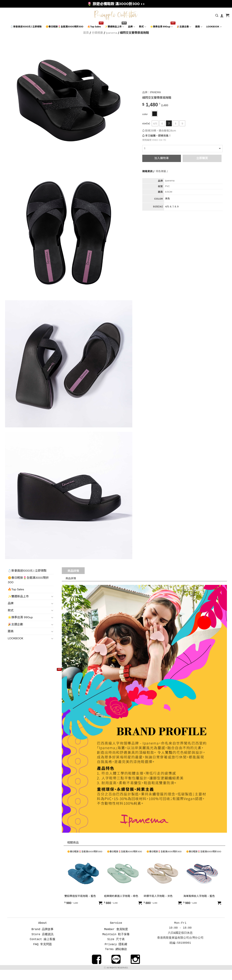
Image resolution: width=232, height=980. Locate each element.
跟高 (199, 27)
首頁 (86, 33)
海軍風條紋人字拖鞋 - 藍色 (199, 896)
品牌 (131, 27)
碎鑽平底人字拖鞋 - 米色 (158, 896)
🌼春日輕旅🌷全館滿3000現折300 (65, 27)
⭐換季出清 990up (161, 27)
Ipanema (111, 33)
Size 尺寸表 (116, 938)
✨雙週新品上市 (114, 27)
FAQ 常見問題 (42, 943)
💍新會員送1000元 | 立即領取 (26, 27)
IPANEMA (155, 93)
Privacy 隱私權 (116, 943)
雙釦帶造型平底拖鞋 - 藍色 (80, 896)
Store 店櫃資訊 (43, 933)
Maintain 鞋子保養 (116, 933)
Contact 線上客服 (43, 938)
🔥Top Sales (94, 27)
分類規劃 (97, 33)
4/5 (155, 124)
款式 (143, 27)
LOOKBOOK (214, 27)
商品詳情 (73, 571)
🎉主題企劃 (184, 27)
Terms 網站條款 (116, 947)
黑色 (167, 199)
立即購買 (202, 158)
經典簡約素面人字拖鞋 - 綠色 (121, 896)
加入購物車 (161, 158)
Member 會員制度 (116, 929)
